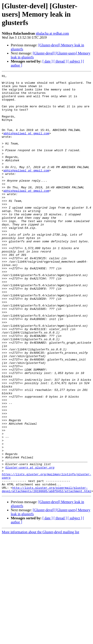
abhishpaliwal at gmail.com (26, 145)
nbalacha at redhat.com (52, 33)
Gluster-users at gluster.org (30, 546)
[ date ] (48, 61)
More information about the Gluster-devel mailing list (41, 616)
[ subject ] (75, 61)
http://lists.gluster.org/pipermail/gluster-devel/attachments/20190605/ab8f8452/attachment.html (46, 573)
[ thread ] (60, 61)
